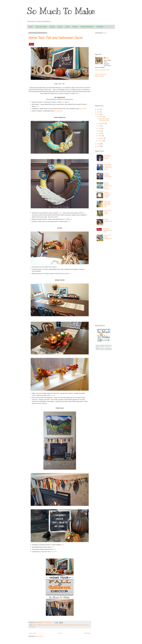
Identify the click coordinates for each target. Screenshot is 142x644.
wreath (33, 627)
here (63, 102)
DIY (54, 625)
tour (30, 627)
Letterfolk (54, 552)
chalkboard (40, 625)
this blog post (58, 111)
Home (30, 27)
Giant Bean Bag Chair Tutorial (107, 157)
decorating (50, 625)
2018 (99, 109)
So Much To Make (61, 11)
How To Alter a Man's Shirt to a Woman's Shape (108, 167)
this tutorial (83, 109)
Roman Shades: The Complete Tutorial (108, 195)
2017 (99, 112)
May (100, 131)
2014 (99, 146)
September (102, 123)
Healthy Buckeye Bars (108, 220)
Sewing (52, 27)
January (101, 141)
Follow (102, 76)
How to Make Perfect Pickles (108, 212)
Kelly (107, 58)
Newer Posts (32, 633)
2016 (99, 114)
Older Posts (87, 633)
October (101, 117)
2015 (99, 144)
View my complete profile (102, 70)
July (100, 126)
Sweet (67, 27)
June (100, 128)
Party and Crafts (41, 27)
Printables (100, 27)
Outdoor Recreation (87, 27)
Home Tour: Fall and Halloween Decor (55, 38)
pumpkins (86, 625)
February (101, 138)
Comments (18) (48, 622)
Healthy (75, 27)
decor (45, 625)
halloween (71, 625)
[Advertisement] (104, 255)
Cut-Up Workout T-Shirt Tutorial (108, 175)
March (100, 136)
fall (56, 625)
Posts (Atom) (40, 636)
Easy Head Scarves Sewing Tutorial (107, 230)
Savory (60, 27)
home (82, 625)
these (53, 547)
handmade (77, 625)
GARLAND (65, 625)
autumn (35, 625)
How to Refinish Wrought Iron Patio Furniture (108, 186)
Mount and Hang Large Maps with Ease (107, 204)
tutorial (53, 395)
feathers (60, 625)
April (100, 133)
